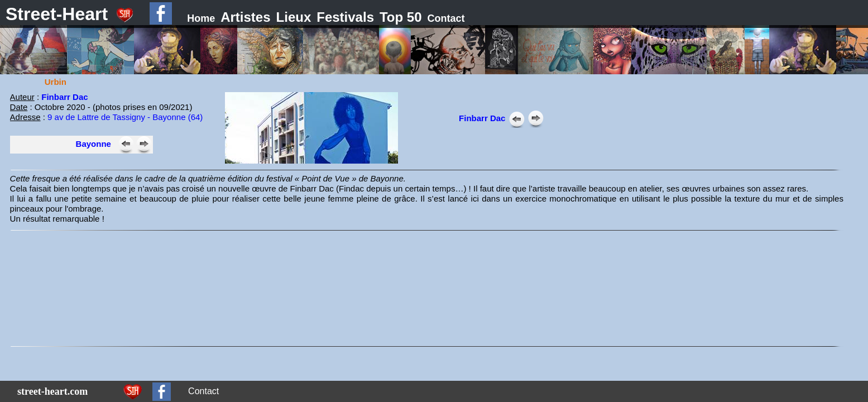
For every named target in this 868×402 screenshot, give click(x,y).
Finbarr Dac (64, 97)
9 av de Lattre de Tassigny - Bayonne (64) (125, 117)
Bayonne (93, 144)
